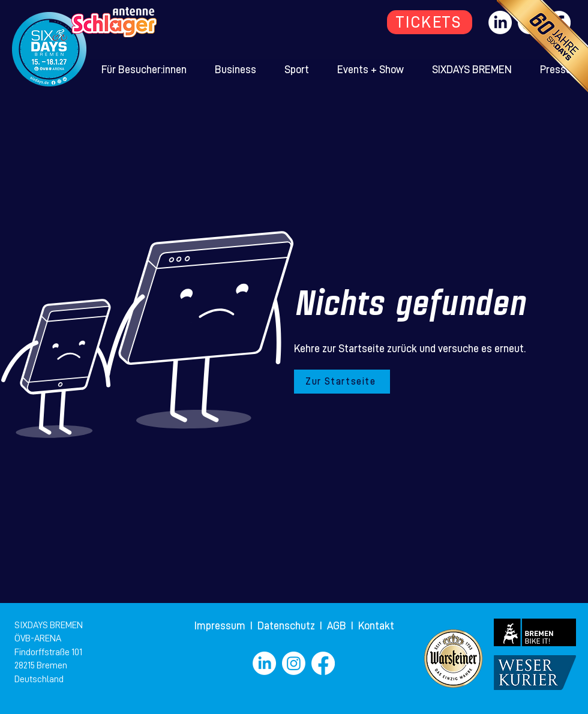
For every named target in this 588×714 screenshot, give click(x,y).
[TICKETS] (430, 22)
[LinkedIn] (264, 663)
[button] (144, 70)
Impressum (221, 626)
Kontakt (376, 626)
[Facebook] (323, 663)
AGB (339, 626)
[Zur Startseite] (342, 382)
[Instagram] (294, 663)
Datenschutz (287, 626)
